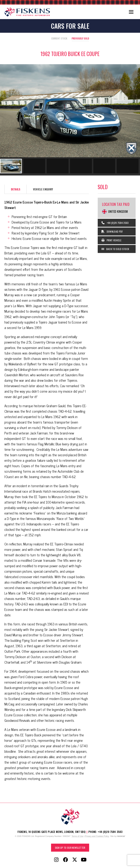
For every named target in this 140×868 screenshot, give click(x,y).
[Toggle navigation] (131, 12)
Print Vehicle (112, 240)
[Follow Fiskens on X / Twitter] (75, 860)
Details (16, 189)
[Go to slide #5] (104, 166)
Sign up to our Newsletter (70, 848)
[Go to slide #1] (11, 166)
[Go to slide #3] (58, 166)
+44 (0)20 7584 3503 (115, 223)
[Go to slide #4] (81, 166)
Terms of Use (77, 836)
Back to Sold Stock (115, 249)
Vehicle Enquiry (43, 189)
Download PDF (112, 231)
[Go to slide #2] (34, 166)
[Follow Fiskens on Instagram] (56, 860)
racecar (121, 836)
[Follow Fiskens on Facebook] (65, 860)
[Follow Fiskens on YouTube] (84, 860)
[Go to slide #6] (128, 166)
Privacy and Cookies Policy (97, 836)
